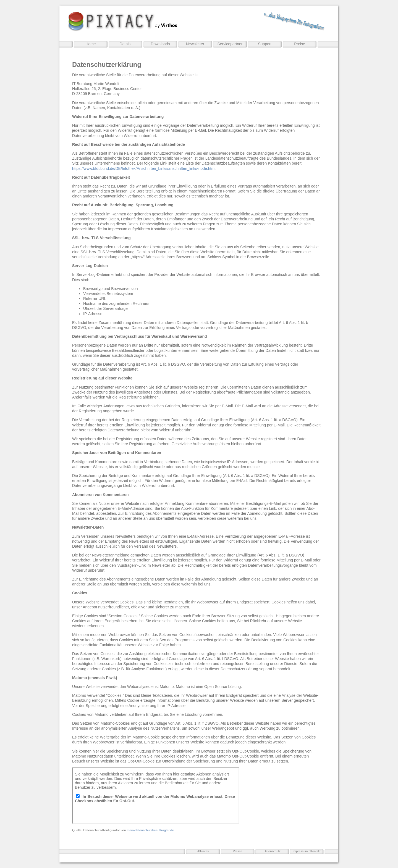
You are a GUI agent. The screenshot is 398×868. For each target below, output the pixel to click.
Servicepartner (230, 44)
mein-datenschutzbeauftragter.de (150, 830)
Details (126, 44)
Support (265, 44)
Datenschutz (272, 851)
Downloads (160, 44)
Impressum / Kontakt (307, 851)
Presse (237, 851)
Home (91, 44)
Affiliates (203, 851)
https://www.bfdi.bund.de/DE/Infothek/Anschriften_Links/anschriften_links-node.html (144, 168)
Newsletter (195, 44)
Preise (300, 44)
